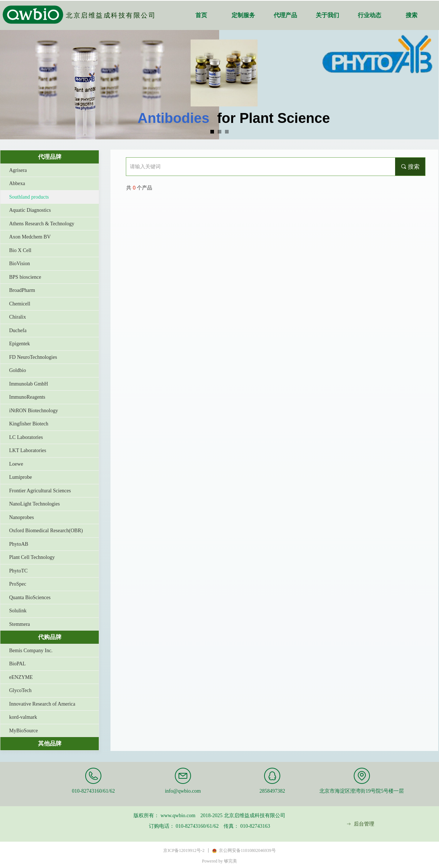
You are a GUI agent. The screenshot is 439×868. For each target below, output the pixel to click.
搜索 (412, 15)
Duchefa (18, 330)
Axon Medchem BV (30, 237)
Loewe (16, 464)
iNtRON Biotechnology (33, 411)
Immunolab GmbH (29, 384)
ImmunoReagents (27, 397)
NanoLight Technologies (34, 504)
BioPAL (17, 664)
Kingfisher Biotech (29, 424)
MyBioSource (24, 731)
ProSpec (18, 584)
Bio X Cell (20, 250)
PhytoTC (18, 571)
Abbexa (17, 183)
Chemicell (20, 304)
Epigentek (20, 344)
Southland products (29, 197)
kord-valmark (23, 717)
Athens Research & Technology (42, 224)
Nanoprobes (22, 517)
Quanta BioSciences (30, 598)
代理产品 (285, 15)
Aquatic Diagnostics (30, 210)
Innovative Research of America (42, 704)
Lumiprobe (20, 477)
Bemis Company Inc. (31, 651)
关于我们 (327, 15)
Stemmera (20, 624)
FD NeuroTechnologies (33, 357)
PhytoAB (19, 544)
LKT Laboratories (28, 450)
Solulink (18, 611)
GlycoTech (20, 690)
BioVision (20, 264)
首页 (201, 15)
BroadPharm (22, 290)
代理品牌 (50, 157)
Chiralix (18, 317)
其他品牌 (50, 743)
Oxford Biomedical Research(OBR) (46, 531)
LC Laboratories (26, 437)
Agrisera (18, 170)
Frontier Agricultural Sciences (40, 491)
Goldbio (18, 370)
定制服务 (243, 15)
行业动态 (369, 15)
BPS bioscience (25, 277)
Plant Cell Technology (32, 557)
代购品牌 (50, 637)
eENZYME (21, 677)
